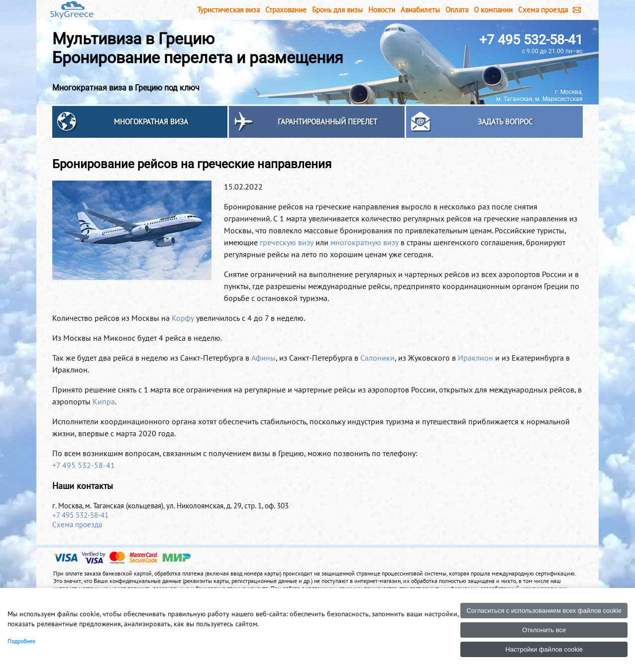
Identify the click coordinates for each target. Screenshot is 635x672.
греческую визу (287, 242)
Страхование (286, 10)
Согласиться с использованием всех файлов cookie (544, 611)
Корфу (183, 318)
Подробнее (21, 641)
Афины (264, 358)
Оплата (457, 10)
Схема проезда (543, 10)
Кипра (104, 401)
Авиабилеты (420, 10)
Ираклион (476, 358)
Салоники (377, 358)
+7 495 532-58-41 (531, 40)
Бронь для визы (337, 10)
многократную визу (365, 242)
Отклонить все (544, 630)
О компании (493, 10)
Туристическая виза (228, 10)
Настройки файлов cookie (544, 649)
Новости (382, 10)
